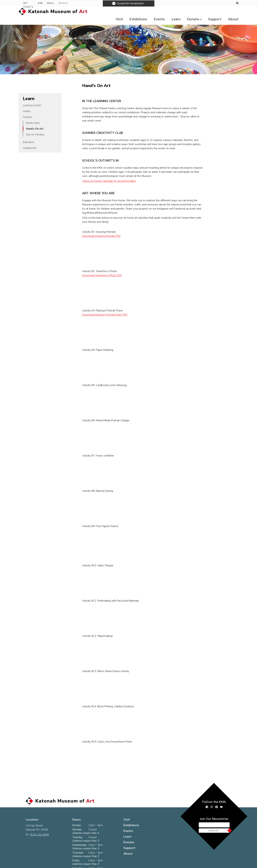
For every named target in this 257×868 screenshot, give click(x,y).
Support (214, 12)
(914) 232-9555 (41, 821)
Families (28, 109)
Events (157, 12)
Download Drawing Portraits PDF (107, 228)
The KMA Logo (76, 865)
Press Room (33, 865)
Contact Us (54, 865)
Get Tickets (201, 3)
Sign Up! (213, 823)
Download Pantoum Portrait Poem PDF (111, 307)
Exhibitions (135, 12)
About (233, 12)
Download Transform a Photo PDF (108, 268)
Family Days (33, 115)
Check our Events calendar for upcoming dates (115, 173)
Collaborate (30, 140)
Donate (192, 12)
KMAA (228, 3)
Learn (174, 12)
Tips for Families (35, 127)
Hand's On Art (35, 121)
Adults (27, 104)
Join (218, 3)
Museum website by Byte (215, 865)
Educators (29, 135)
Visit (115, 12)
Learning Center (32, 98)
